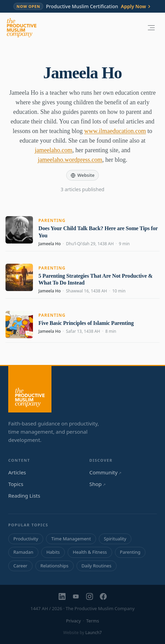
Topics (16, 484)
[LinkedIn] (62, 596)
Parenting (52, 220)
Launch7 (94, 633)
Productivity (26, 539)
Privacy (73, 621)
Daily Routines (97, 566)
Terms (92, 621)
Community (105, 472)
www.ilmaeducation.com (115, 131)
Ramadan (23, 552)
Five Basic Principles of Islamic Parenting (86, 323)
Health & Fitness (90, 552)
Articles (17, 472)
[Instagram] (90, 596)
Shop (98, 484)
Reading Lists (24, 496)
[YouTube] (76, 596)
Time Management (71, 539)
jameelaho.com (53, 150)
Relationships (55, 566)
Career (20, 566)
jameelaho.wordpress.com (70, 160)
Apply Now (136, 6)
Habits (53, 552)
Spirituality (115, 539)
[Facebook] (103, 596)
